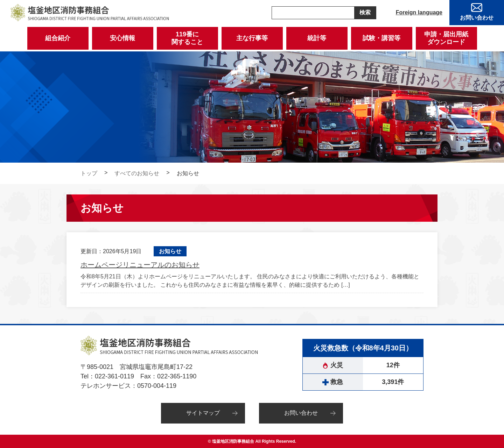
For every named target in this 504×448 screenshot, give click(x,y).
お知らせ (170, 251)
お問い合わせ (301, 413)
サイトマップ (203, 413)
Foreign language (419, 12)
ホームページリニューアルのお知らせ (140, 265)
